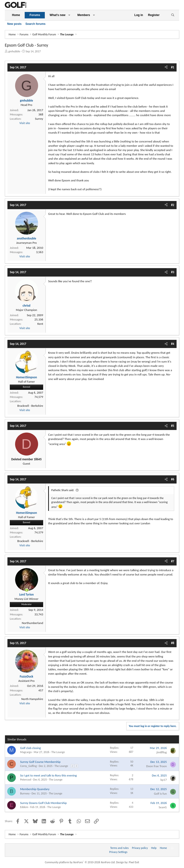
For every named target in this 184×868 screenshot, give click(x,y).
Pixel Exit (134, 862)
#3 (173, 272)
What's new (57, 15)
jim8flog (162, 752)
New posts (14, 24)
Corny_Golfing (28, 766)
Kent (40, 324)
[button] (69, 15)
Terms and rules (119, 848)
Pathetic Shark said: (63, 490)
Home (16, 15)
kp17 (164, 780)
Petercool (26, 780)
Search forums (35, 24)
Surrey (39, 119)
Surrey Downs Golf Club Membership (43, 803)
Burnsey (25, 793)
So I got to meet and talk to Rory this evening (48, 775)
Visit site (25, 123)
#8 (173, 643)
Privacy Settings (118, 852)
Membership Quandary (35, 789)
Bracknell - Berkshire (30, 406)
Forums (35, 15)
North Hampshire (32, 699)
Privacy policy (140, 848)
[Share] (166, 67)
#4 (173, 344)
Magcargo (26, 752)
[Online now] (27, 590)
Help (154, 848)
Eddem (24, 807)
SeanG (163, 807)
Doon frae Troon (156, 766)
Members (84, 15)
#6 (173, 479)
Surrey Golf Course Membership (40, 762)
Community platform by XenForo (80, 862)
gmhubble (14, 51)
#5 (173, 426)
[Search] (173, 15)
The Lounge (58, 752)
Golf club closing (30, 748)
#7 (173, 561)
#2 (173, 205)
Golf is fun (160, 794)
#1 (173, 67)
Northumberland (32, 623)
